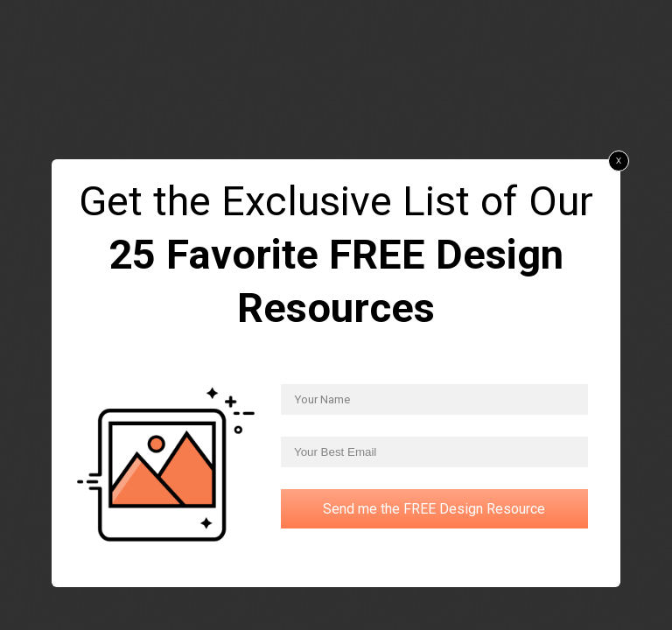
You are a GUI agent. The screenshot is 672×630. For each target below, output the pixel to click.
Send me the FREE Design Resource (434, 509)
